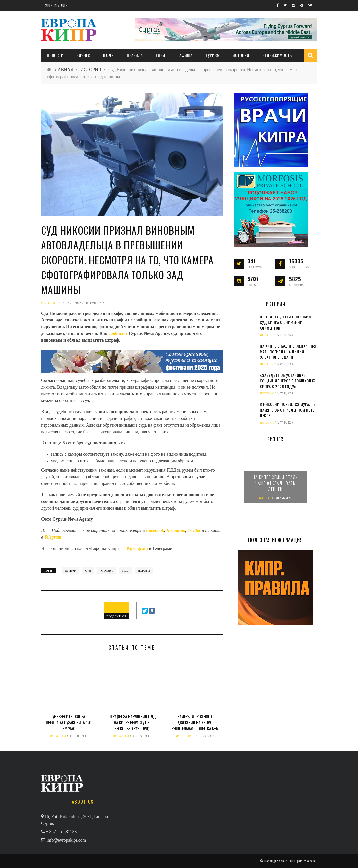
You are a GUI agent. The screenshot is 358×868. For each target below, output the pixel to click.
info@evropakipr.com (66, 840)
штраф (70, 571)
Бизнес (83, 55)
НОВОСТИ (55, 55)
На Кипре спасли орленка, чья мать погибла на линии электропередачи (288, 351)
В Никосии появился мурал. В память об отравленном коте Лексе (288, 410)
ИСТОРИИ (241, 55)
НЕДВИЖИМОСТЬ (277, 55)
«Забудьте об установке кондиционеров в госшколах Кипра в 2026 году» (288, 381)
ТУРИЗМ (213, 55)
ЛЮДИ (108, 55)
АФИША (186, 55)
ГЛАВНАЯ (63, 69)
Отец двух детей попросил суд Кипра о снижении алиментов (285, 322)
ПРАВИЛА (135, 55)
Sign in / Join (56, 5)
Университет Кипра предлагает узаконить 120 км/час (69, 723)
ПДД (125, 571)
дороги (144, 571)
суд (88, 571)
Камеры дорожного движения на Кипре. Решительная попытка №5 (195, 723)
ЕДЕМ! (161, 55)
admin (283, 861)
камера (106, 571)
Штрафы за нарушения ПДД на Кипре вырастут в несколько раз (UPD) (132, 723)
